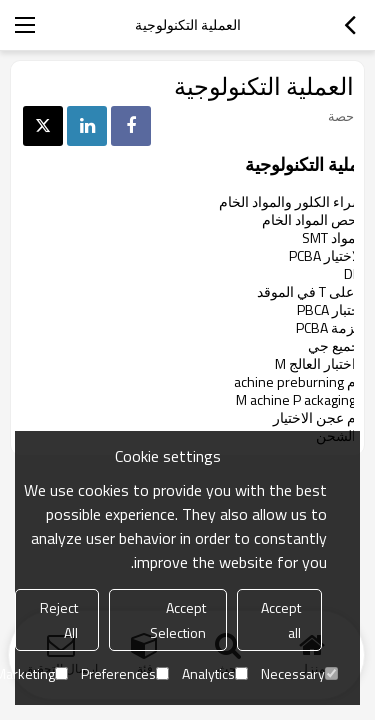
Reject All (59, 620)
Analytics (215, 673)
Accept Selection (178, 620)
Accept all (281, 620)
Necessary (299, 673)
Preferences (125, 673)
